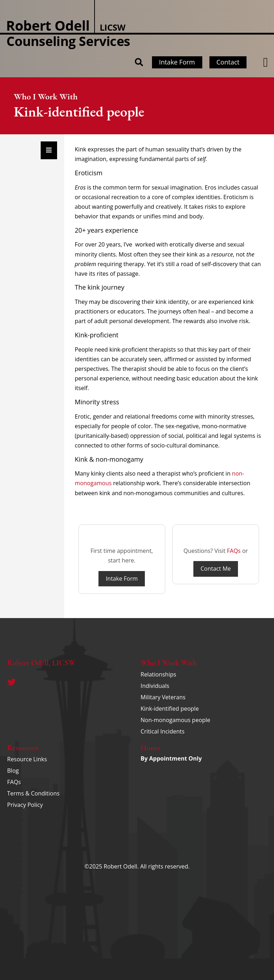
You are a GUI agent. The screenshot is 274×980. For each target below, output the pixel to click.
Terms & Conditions (33, 793)
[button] (266, 62)
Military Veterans (163, 697)
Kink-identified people (170, 709)
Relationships (158, 674)
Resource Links (27, 759)
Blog (13, 771)
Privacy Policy (25, 805)
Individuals (155, 686)
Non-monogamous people (175, 720)
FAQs (234, 551)
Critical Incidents (163, 731)
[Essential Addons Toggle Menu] (49, 150)
